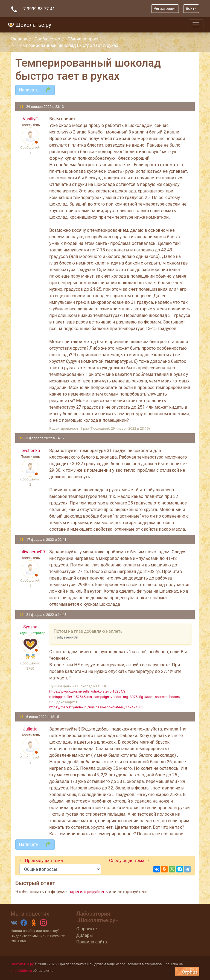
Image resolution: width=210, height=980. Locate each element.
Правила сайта (92, 942)
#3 (22, 540)
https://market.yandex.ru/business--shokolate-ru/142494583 (96, 707)
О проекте (87, 929)
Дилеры (84, 935)
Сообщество (47, 39)
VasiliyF (30, 119)
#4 (22, 615)
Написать (29, 90)
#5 (22, 717)
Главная (19, 39)
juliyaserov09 (30, 552)
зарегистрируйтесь (88, 892)
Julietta (30, 729)
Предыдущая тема (44, 861)
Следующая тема (127, 861)
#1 (22, 107)
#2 (22, 438)
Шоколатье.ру (29, 25)
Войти (191, 8)
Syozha (30, 627)
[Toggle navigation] (196, 25)
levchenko (30, 451)
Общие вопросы (84, 39)
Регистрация (165, 8)
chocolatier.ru (21, 971)
